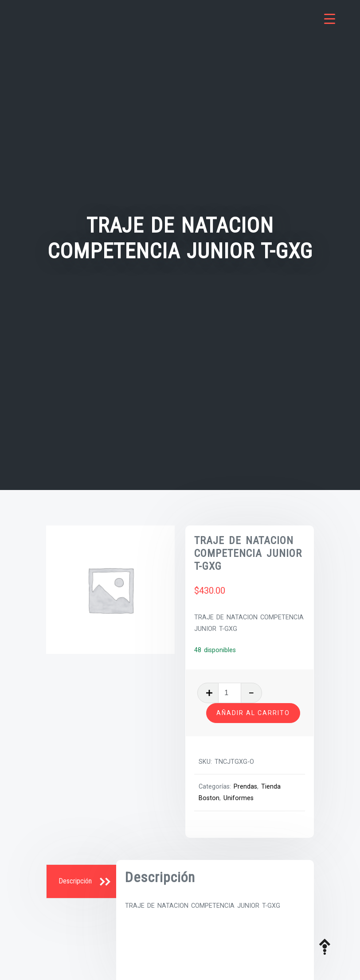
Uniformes (239, 798)
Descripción (75, 881)
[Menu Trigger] (330, 19)
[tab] (83, 882)
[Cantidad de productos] (230, 693)
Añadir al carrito (253, 713)
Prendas (245, 787)
